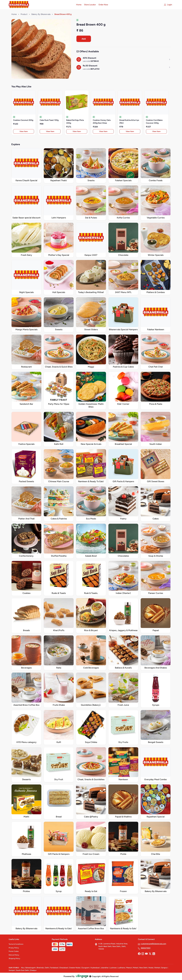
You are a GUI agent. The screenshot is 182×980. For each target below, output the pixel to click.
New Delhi (143, 968)
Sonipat (12, 970)
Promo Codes (14, 951)
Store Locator (90, 5)
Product (24, 14)
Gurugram (85, 968)
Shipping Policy (14, 958)
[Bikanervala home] (41, 5)
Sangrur (164, 968)
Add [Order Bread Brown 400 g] (84, 39)
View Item (24, 131)
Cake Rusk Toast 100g (49, 120)
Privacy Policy (14, 948)
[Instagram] (143, 954)
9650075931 (146, 948)
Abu (23, 968)
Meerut (129, 968)
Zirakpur (33, 970)
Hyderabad (95, 968)
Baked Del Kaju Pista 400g (75, 122)
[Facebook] (139, 954)
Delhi (47, 968)
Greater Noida (75, 968)
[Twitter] (150, 954)
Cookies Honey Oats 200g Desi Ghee (102, 122)
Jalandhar (105, 968)
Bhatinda (40, 968)
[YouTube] (146, 954)
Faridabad (54, 968)
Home (79, 5)
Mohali (136, 968)
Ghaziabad (64, 968)
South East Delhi (22, 970)
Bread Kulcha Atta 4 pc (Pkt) (129, 122)
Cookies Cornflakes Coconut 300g (154, 122)
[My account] (168, 5)
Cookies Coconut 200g (23, 120)
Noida (151, 968)
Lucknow (113, 968)
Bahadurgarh (30, 968)
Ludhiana (121, 968)
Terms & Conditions (16, 944)
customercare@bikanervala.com (154, 944)
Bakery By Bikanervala (41, 14)
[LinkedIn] (154, 954)
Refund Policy (14, 955)
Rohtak (157, 968)
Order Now (103, 5)
